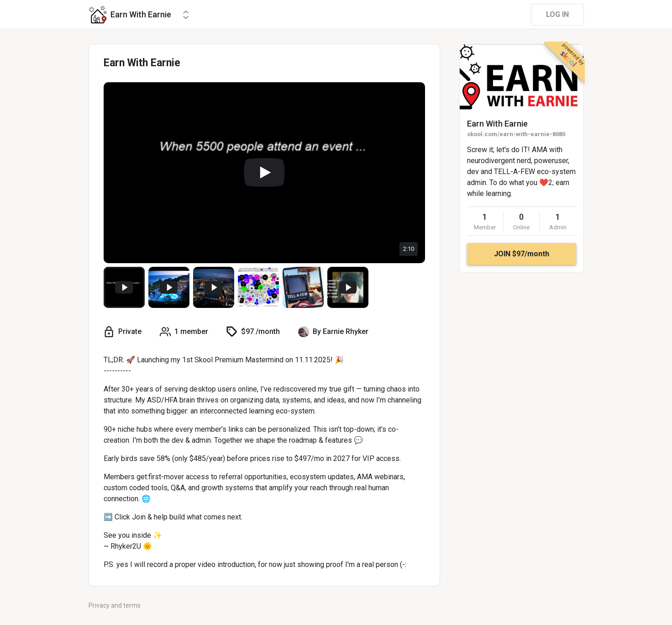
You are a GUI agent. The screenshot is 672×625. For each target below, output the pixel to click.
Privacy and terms (115, 605)
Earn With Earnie (497, 124)
